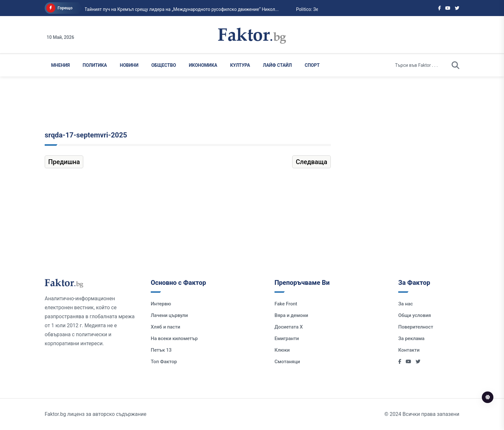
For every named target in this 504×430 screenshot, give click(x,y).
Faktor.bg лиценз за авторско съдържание (95, 414)
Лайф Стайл (277, 65)
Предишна (64, 162)
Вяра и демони (291, 315)
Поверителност (416, 327)
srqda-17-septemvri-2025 (86, 135)
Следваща (311, 162)
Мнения (60, 65)
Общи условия (415, 315)
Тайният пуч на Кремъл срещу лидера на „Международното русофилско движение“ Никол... (172, 9)
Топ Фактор (164, 362)
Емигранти (287, 338)
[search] (455, 65)
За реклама (411, 338)
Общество (164, 65)
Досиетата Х (289, 327)
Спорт (312, 65)
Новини (129, 65)
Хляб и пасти (165, 327)
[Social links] (440, 8)
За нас (405, 304)
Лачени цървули (169, 315)
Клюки (282, 350)
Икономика (203, 65)
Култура (240, 65)
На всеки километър (174, 338)
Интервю (161, 304)
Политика (95, 65)
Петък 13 (161, 350)
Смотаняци (287, 362)
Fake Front (286, 304)
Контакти (409, 350)
